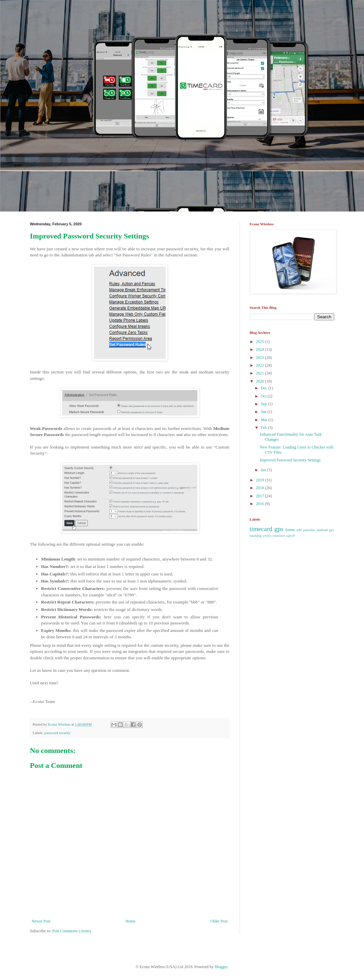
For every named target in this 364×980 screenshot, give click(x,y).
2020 (260, 381)
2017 (260, 496)
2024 (260, 349)
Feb (264, 428)
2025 (260, 342)
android (322, 530)
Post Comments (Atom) (72, 931)
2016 (260, 504)
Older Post (219, 921)
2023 (260, 358)
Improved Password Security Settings (290, 460)
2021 (260, 373)
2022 (260, 365)
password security (57, 733)
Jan (264, 470)
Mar (264, 420)
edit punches (306, 530)
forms (290, 530)
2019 (260, 480)
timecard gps (267, 529)
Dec (264, 388)
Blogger (221, 967)
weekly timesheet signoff (279, 536)
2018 (260, 488)
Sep (264, 404)
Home (130, 921)
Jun (264, 412)
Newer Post (41, 921)
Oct (264, 396)
